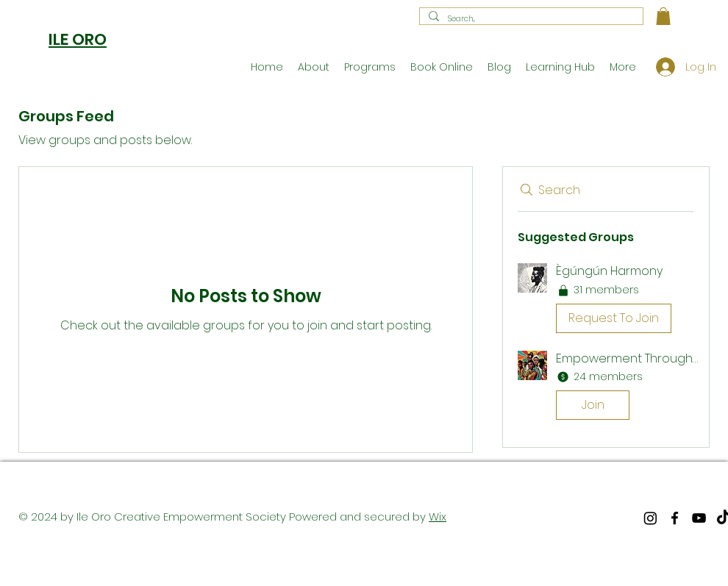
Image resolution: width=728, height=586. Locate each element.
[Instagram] (650, 518)
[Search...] (530, 19)
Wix (438, 517)
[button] (663, 16)
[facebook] (675, 518)
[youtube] (699, 518)
